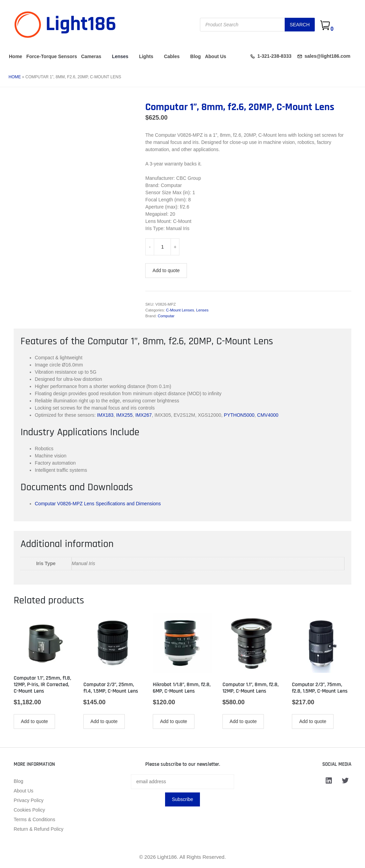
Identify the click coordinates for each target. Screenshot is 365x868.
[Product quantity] (162, 247)
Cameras (91, 56)
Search (300, 25)
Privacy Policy (29, 800)
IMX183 (105, 415)
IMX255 (124, 415)
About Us (216, 56)
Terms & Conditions (34, 819)
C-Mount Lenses (180, 310)
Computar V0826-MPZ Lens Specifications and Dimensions (98, 504)
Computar (166, 316)
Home (16, 56)
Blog (196, 56)
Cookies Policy (29, 810)
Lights (146, 56)
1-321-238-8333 (274, 56)
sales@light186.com (327, 56)
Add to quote (166, 270)
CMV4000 (268, 415)
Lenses (120, 56)
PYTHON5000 (239, 415)
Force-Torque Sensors (52, 56)
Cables (172, 56)
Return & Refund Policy (39, 829)
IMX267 (144, 415)
